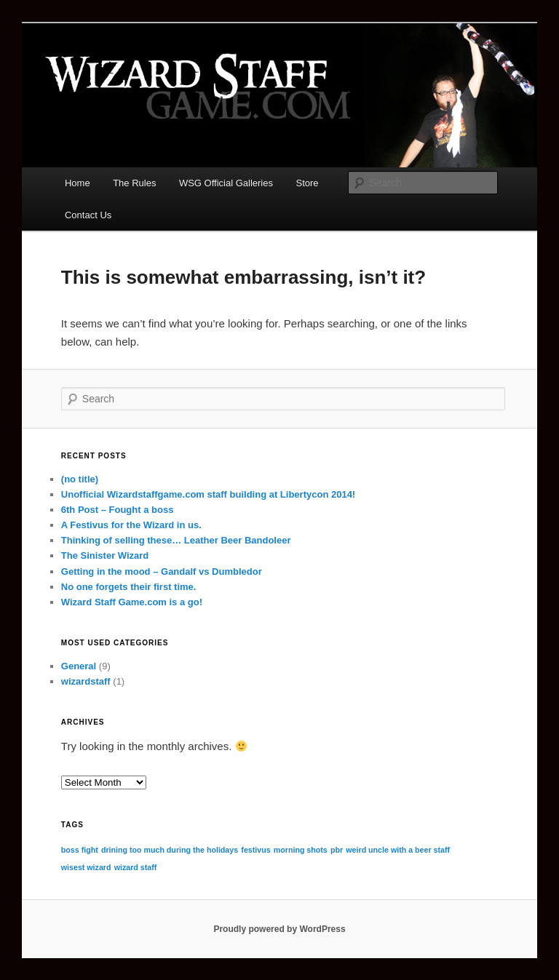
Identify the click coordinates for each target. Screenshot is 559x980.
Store (308, 183)
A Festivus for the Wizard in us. (131, 525)
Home (78, 183)
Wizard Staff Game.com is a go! (132, 602)
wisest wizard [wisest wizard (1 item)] (86, 867)
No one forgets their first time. (129, 587)
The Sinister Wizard (105, 555)
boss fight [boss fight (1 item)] (80, 850)
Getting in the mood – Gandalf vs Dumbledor (162, 571)
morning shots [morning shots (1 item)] (301, 850)
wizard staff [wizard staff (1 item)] (136, 867)
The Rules (134, 183)
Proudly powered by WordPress (279, 929)
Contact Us (88, 215)
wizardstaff (86, 681)
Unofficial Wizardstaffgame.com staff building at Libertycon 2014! (208, 494)
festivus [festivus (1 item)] (255, 850)
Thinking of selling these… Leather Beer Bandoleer (176, 540)
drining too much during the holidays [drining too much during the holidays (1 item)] (170, 850)
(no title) (80, 479)
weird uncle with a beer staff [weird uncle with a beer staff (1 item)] (398, 850)
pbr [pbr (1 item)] (337, 850)
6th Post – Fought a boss (118, 510)
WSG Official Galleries (226, 183)
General (79, 666)
